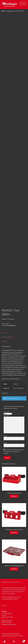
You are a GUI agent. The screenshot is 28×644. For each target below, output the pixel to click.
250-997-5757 (9, 621)
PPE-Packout (10, 11)
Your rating (7, 412)
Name (6, 436)
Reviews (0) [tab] (5, 341)
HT (8, 325)
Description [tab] (5, 333)
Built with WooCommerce (16, 636)
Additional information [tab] (8, 337)
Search (14, 642)
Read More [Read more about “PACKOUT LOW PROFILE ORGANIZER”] (14, 569)
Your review (7, 416)
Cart (22, 640)
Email (6, 443)
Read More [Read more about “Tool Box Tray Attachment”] (14, 496)
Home (5, 11)
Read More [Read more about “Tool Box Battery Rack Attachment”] (14, 532)
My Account (5, 642)
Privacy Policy (5, 636)
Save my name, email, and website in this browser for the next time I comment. (14, 452)
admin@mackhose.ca (11, 624)
